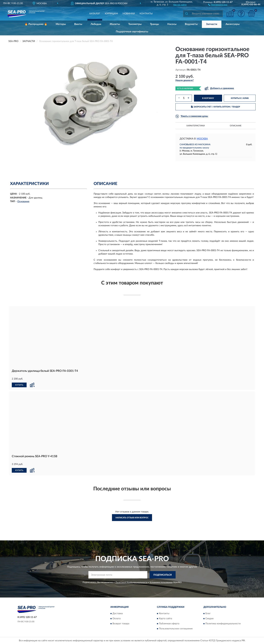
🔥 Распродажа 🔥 (36, 24)
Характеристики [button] (196, 126)
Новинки (129, 14)
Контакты (146, 14)
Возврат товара (121, 624)
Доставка (118, 614)
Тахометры (135, 24)
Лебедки (96, 24)
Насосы (172, 24)
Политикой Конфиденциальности (131, 582)
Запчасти (212, 24)
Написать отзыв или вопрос (132, 518)
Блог (208, 614)
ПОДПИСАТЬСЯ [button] (163, 575)
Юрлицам (111, 14)
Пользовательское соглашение (176, 629)
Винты (78, 24)
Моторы (61, 24)
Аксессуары (233, 24)
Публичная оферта (169, 624)
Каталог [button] (95, 14)
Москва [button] (202, 139)
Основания (23, 201)
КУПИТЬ (19, 385)
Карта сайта (166, 619)
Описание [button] (236, 126)
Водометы (191, 24)
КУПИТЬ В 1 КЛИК (240, 98)
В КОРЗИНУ (208, 98)
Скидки (209, 619)
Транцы (154, 24)
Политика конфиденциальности (223, 624)
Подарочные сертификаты (132, 32)
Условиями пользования (161, 582)
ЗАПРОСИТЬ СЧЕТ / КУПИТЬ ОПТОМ (216, 107)
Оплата (117, 619)
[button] (218, 5)
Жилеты (115, 24)
